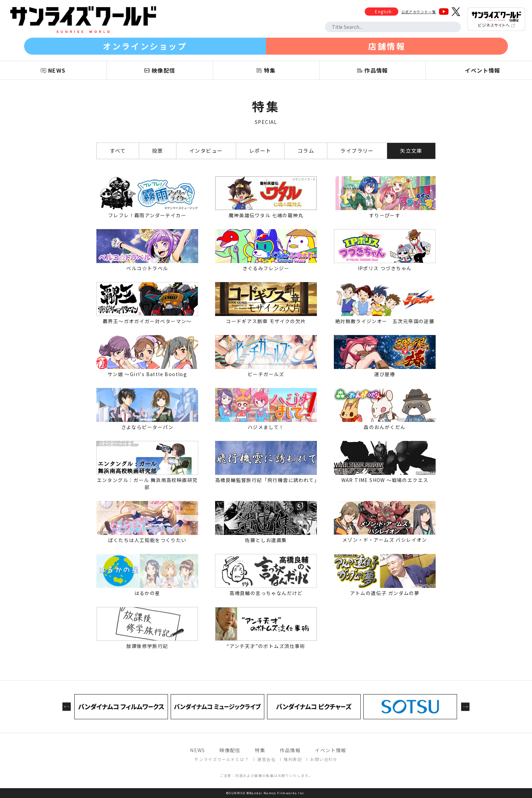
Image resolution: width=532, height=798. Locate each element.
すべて (118, 151)
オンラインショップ (145, 46)
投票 (158, 151)
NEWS (198, 750)
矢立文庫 (411, 151)
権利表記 (293, 759)
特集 (260, 750)
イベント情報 (330, 750)
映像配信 (230, 750)
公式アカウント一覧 (419, 12)
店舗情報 (387, 46)
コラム (306, 151)
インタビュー (206, 151)
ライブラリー (357, 151)
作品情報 (290, 750)
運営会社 (266, 759)
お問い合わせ (324, 759)
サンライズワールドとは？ (222, 759)
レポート (260, 151)
